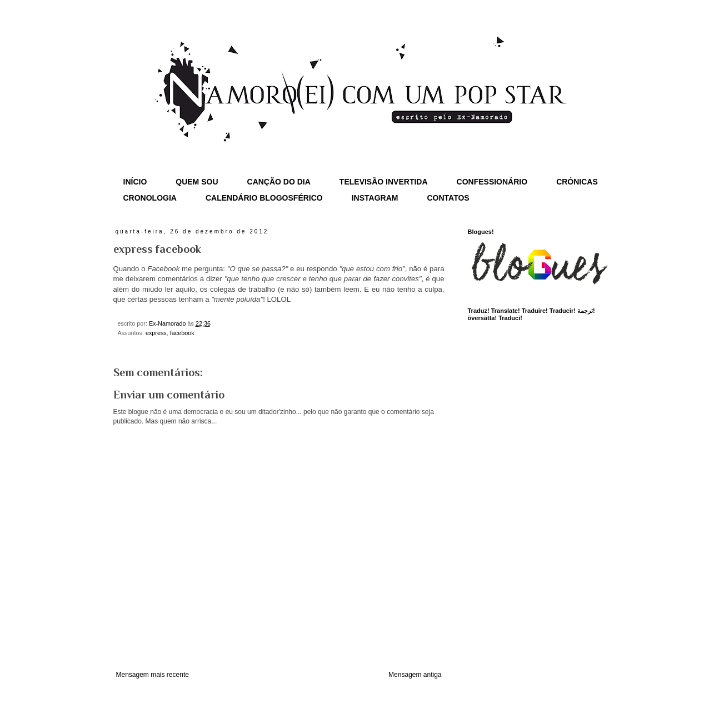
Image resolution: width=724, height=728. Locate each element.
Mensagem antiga (415, 675)
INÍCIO (135, 182)
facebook (182, 333)
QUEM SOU (197, 182)
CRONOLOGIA (150, 198)
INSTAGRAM (375, 198)
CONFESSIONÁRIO (492, 182)
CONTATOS (448, 198)
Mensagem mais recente (153, 675)
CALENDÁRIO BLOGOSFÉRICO (264, 198)
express (156, 333)
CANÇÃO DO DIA (279, 182)
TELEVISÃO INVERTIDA (384, 182)
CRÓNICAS (577, 182)
